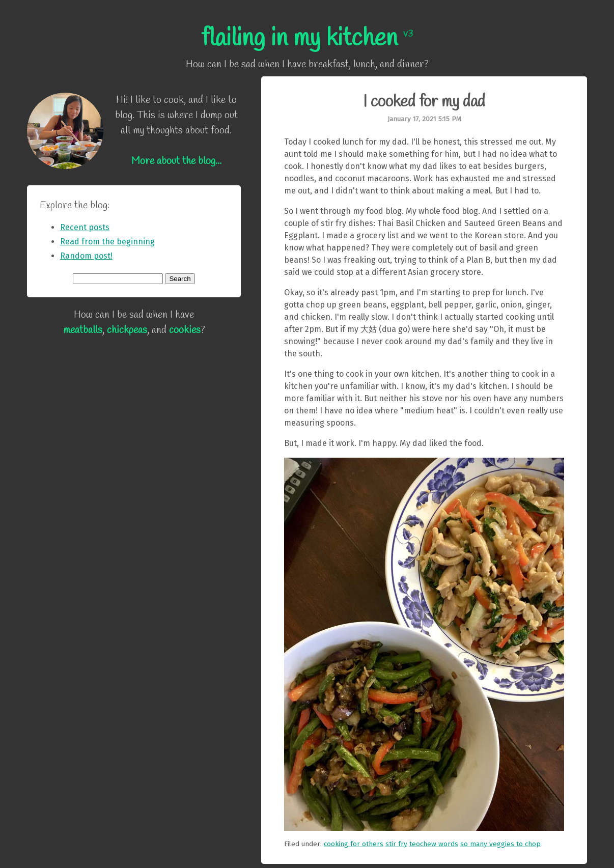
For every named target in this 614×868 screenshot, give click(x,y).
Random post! (86, 256)
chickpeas (127, 330)
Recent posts (85, 227)
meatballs (83, 330)
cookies (185, 330)
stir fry (396, 844)
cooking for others (354, 844)
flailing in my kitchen (307, 39)
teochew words (434, 844)
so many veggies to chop (500, 844)
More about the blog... (176, 161)
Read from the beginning (107, 242)
